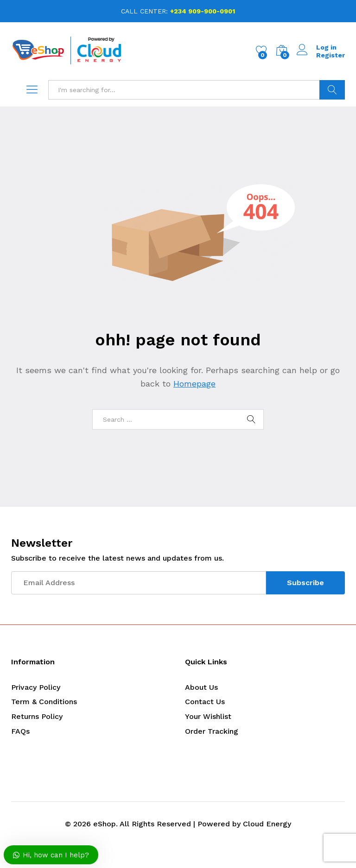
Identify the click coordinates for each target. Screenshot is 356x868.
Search (332, 90)
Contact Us (205, 702)
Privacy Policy (36, 687)
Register (331, 55)
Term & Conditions (44, 702)
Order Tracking (212, 731)
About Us (201, 687)
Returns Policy (37, 716)
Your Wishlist (208, 716)
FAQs (20, 731)
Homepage (194, 384)
